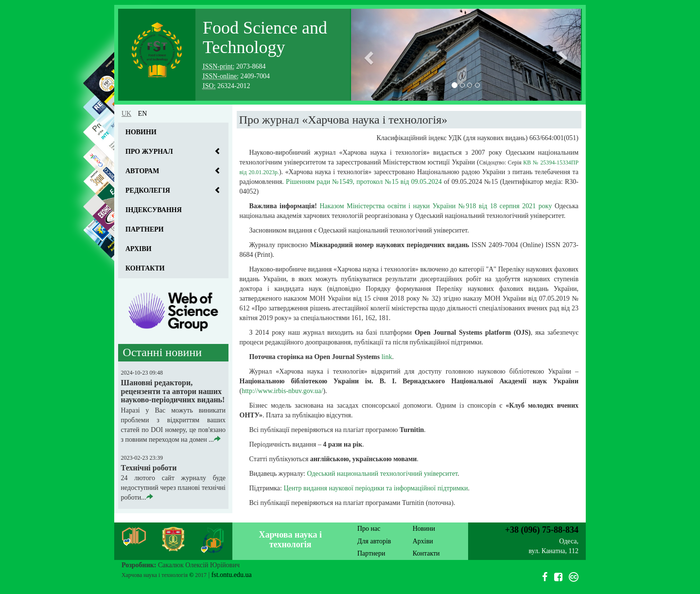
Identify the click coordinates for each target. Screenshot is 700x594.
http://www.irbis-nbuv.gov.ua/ (282, 391)
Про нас (369, 529)
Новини (141, 132)
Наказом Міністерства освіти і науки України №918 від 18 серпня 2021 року (436, 206)
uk (126, 114)
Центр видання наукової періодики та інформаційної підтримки (376, 488)
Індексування (154, 210)
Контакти (145, 268)
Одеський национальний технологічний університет (382, 474)
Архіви (139, 249)
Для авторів (374, 541)
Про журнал (149, 152)
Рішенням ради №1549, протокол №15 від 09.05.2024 (364, 182)
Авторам (142, 171)
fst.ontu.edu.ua (232, 575)
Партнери (145, 229)
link (387, 357)
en (143, 114)
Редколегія (148, 190)
